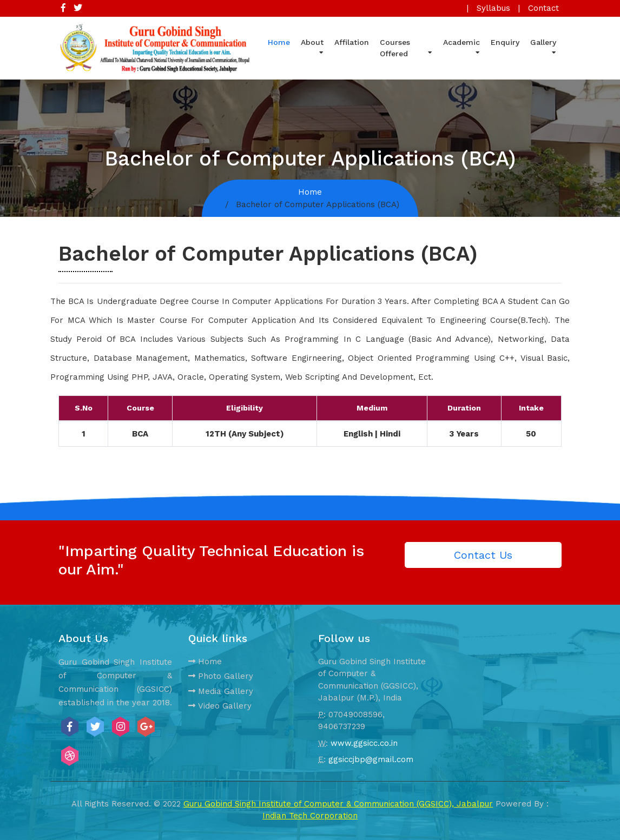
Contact (543, 8)
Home (279, 42)
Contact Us (483, 555)
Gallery (543, 46)
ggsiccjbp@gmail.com (371, 759)
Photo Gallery (221, 676)
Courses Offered (406, 48)
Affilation (352, 42)
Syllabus (493, 8)
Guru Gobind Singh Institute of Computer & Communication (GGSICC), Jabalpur (338, 804)
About (312, 46)
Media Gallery (221, 691)
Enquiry (505, 42)
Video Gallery (220, 706)
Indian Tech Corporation (310, 816)
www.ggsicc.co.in (364, 743)
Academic (461, 46)
